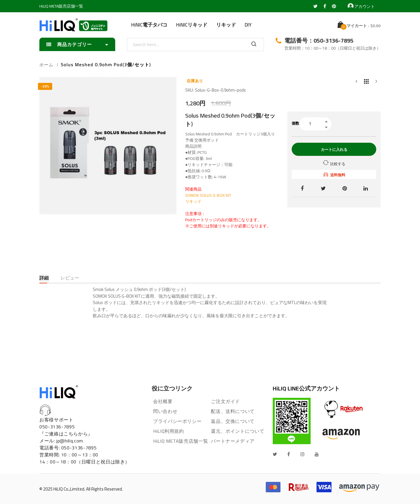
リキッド (193, 201)
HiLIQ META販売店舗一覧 (61, 6)
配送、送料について (233, 411)
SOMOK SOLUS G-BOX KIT (208, 195)
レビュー (70, 278)
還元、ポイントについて (238, 431)
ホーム (46, 65)
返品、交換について (233, 421)
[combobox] (195, 45)
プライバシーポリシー (177, 421)
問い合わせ (165, 411)
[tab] (44, 279)
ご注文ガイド (225, 401)
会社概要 (163, 401)
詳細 (44, 278)
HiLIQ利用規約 (169, 431)
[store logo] (73, 25)
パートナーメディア (233, 441)
